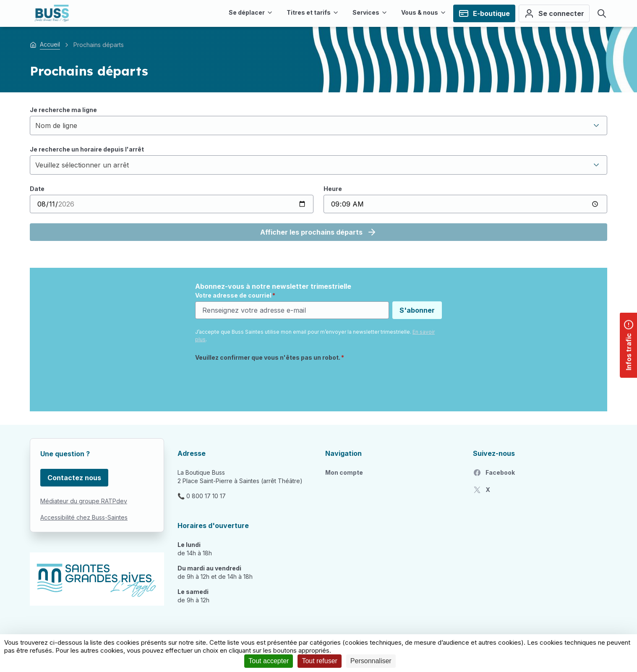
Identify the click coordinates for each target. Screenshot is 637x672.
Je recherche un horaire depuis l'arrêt (87, 149)
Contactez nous (74, 478)
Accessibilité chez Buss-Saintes (84, 517)
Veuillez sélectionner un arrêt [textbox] (82, 165)
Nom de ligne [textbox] (56, 126)
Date (37, 189)
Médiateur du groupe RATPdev (84, 501)
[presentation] (259, 382)
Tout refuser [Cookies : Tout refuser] (319, 661)
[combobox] (318, 126)
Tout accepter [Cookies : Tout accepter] (269, 661)
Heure (333, 189)
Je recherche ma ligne (63, 110)
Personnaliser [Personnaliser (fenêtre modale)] (371, 661)
